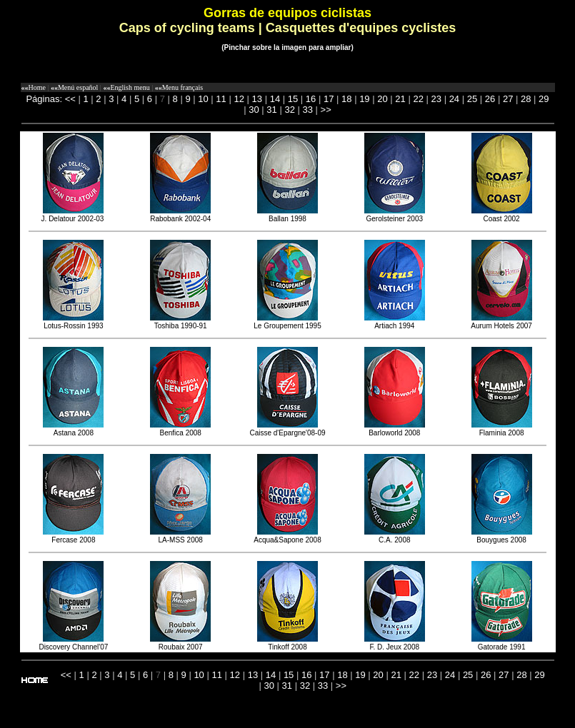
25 (472, 99)
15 (293, 99)
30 (254, 110)
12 (239, 99)
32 (289, 110)
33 (308, 110)
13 (257, 99)
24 (454, 99)
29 (544, 99)
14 (275, 99)
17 (329, 99)
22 (418, 99)
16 (311, 99)
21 (400, 99)
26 (490, 99)
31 (271, 110)
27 (508, 99)
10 (203, 99)
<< (70, 99)
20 (382, 99)
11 (221, 99)
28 (526, 99)
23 (436, 99)
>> (326, 110)
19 (364, 99)
